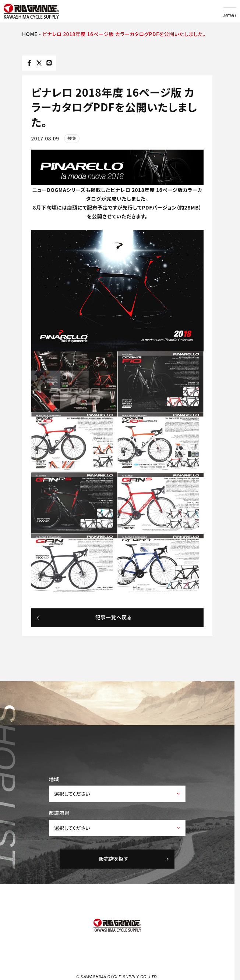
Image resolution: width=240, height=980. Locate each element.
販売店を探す (134, 859)
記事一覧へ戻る (84, 617)
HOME (30, 34)
